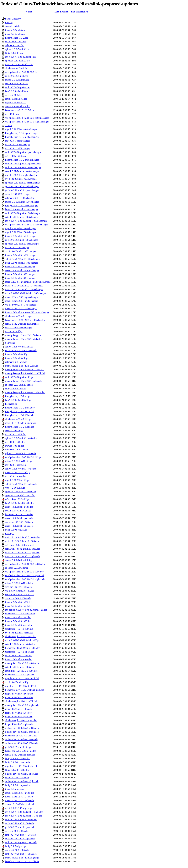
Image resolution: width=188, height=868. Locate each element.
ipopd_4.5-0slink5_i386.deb (18, 713)
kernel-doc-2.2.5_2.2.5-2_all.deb (21, 751)
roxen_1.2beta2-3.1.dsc (16, 99)
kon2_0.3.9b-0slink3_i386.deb (20, 503)
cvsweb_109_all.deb (15, 446)
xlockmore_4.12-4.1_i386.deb (19, 629)
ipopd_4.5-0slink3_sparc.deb (19, 717)
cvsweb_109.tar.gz (14, 431)
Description (82, 12)
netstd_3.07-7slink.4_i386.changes (22, 217)
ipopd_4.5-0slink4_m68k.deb (19, 694)
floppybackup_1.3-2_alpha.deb (20, 427)
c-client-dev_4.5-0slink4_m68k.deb (22, 728)
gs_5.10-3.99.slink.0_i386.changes (22, 240)
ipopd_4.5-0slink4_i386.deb (18, 709)
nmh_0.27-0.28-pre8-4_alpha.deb (21, 854)
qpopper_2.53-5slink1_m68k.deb (21, 492)
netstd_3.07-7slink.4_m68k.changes (22, 171)
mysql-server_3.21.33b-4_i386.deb (22, 686)
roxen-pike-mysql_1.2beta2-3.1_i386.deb (25, 370)
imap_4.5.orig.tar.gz (15, 789)
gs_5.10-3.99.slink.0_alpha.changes (22, 186)
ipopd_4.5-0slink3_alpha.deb (19, 724)
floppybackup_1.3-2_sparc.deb (20, 411)
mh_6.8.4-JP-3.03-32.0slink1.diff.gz (22, 640)
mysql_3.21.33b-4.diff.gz (17, 480)
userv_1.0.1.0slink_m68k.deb (19, 507)
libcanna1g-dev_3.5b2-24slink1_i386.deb (25, 690)
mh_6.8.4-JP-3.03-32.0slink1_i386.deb (23, 816)
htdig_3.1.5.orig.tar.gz (16, 846)
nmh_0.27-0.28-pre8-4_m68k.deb (21, 820)
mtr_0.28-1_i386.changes (17, 248)
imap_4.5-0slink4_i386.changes (20, 267)
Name (29, 12)
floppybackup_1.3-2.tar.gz (17, 396)
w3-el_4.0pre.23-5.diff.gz (17, 499)
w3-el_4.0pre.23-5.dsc (16, 156)
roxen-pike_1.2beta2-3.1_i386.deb (21, 671)
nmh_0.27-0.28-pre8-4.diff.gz (19, 377)
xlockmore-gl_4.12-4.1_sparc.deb (21, 720)
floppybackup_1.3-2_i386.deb (19, 415)
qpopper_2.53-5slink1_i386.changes (22, 244)
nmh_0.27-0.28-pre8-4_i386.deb (20, 835)
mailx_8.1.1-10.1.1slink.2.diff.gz (21, 423)
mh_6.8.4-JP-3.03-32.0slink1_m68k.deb (24, 812)
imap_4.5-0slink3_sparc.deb (18, 625)
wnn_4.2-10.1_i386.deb (16, 831)
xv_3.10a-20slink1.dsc (16, 42)
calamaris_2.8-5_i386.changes (19, 198)
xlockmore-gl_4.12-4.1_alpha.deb (21, 736)
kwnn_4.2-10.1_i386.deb (17, 778)
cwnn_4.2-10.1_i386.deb (17, 850)
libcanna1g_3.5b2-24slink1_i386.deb (23, 648)
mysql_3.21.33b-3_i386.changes (20, 228)
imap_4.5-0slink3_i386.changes (20, 274)
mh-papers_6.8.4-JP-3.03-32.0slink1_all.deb (26, 610)
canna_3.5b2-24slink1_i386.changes (22, 324)
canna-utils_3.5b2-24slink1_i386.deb (23, 549)
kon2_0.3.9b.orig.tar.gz (16, 530)
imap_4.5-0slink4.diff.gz (17, 354)
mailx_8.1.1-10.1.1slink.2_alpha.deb (22, 556)
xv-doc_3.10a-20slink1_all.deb (20, 804)
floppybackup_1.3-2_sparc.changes (22, 133)
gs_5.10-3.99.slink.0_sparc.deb (20, 827)
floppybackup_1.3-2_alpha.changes (22, 137)
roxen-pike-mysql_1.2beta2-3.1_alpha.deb (25, 392)
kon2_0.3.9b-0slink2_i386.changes (22, 263)
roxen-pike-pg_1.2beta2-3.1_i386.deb (23, 335)
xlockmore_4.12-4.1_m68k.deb (20, 614)
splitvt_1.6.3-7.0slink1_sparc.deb (21, 469)
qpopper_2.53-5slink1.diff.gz (19, 385)
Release (9, 23)
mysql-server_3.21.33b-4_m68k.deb (22, 678)
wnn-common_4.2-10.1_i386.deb (21, 350)
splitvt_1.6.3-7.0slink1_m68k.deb (21, 438)
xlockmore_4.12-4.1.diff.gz (18, 419)
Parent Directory (13, 19)
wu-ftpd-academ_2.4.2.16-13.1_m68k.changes (27, 118)
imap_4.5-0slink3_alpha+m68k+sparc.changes (27, 312)
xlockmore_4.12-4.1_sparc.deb (20, 652)
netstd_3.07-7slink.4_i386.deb (19, 667)
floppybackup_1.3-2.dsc (17, 38)
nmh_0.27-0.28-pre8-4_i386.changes (23, 213)
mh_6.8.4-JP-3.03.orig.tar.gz (19, 808)
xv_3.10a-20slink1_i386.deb (19, 656)
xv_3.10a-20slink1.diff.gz (17, 682)
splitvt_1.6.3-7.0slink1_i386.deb (20, 453)
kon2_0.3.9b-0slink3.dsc (17, 91)
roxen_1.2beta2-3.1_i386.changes (21, 309)
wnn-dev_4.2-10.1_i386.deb (18, 587)
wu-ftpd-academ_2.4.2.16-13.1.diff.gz (23, 457)
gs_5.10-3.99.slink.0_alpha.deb (20, 839)
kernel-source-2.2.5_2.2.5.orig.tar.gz (22, 858)
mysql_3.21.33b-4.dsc (16, 103)
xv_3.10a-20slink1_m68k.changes (21, 179)
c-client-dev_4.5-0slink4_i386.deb (21, 739)
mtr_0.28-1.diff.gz (14, 331)
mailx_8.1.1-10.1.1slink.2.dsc (19, 64)
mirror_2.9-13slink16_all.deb (19, 583)
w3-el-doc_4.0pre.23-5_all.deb (20, 545)
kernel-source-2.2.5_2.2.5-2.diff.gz (22, 366)
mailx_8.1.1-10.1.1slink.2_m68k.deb (22, 537)
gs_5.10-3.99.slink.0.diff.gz (18, 747)
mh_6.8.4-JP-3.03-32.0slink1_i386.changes (26, 293)
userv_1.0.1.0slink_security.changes (22, 270)
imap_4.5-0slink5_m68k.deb (19, 606)
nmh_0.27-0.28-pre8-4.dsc (18, 87)
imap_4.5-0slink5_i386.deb (18, 621)
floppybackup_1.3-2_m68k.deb (20, 408)
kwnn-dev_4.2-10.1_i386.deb (19, 514)
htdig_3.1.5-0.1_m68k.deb (18, 759)
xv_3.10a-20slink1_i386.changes (21, 251)
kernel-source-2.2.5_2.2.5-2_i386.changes (25, 320)
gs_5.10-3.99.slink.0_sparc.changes (22, 190)
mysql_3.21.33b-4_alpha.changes (21, 175)
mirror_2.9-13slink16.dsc (17, 80)
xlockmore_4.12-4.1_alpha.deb (20, 675)
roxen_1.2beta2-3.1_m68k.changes (22, 301)
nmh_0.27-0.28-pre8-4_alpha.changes (23, 164)
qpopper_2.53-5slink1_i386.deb (20, 495)
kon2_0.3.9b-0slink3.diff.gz (18, 400)
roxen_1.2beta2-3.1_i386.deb (19, 797)
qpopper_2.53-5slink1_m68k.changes (23, 183)
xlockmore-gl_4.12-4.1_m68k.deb (21, 701)
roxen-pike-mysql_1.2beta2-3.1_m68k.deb (25, 373)
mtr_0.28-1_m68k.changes (18, 148)
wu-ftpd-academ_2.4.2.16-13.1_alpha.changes (27, 122)
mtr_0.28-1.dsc (12, 114)
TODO (8, 125)
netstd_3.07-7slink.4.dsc (17, 84)
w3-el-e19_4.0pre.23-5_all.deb (20, 591)
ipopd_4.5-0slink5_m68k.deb (19, 697)
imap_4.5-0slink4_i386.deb (18, 617)
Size (73, 12)
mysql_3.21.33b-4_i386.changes (20, 232)
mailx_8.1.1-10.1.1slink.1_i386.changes (24, 289)
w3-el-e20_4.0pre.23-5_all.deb (20, 595)
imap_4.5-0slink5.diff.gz (17, 358)
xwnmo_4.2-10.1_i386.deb (18, 598)
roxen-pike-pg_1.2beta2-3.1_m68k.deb (23, 339)
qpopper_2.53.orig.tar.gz (17, 568)
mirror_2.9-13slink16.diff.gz (19, 461)
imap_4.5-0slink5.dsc (15, 34)
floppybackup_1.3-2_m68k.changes (22, 160)
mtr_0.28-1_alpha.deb (15, 476)
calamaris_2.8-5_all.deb (16, 450)
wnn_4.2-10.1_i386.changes (18, 328)
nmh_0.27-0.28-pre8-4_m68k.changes (23, 167)
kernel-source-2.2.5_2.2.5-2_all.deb (22, 861)
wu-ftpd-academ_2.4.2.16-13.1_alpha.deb (25, 579)
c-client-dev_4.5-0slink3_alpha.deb (22, 781)
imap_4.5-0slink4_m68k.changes (21, 236)
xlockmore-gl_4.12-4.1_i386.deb (21, 636)
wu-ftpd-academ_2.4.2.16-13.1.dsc (22, 72)
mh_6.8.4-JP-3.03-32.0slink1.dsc (21, 57)
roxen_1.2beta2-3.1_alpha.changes (22, 297)
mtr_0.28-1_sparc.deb (15, 465)
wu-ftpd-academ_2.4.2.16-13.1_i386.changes (26, 225)
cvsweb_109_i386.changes (18, 194)
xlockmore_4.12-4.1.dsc (17, 68)
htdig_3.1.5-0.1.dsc (14, 53)
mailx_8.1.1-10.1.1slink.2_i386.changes (24, 286)
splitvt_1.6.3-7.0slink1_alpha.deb (21, 484)
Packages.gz (11, 404)
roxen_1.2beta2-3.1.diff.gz (18, 473)
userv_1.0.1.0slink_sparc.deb (19, 518)
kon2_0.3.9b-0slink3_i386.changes (22, 209)
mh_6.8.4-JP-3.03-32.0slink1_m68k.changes (26, 221)
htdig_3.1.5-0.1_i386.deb (17, 770)
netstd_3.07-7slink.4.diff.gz (18, 511)
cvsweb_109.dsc (13, 26)
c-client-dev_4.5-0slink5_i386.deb (21, 743)
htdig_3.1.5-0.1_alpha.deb (17, 785)
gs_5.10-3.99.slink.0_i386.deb (19, 823)
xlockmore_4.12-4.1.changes (19, 316)
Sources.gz (10, 343)
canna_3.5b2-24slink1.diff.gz (19, 560)
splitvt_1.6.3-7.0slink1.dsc (18, 49)
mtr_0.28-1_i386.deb (15, 442)
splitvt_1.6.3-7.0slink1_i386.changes (22, 259)
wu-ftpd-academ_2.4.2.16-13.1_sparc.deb (25, 575)
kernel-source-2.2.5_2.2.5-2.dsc (20, 110)
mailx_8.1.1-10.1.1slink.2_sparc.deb (22, 553)
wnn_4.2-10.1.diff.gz (15, 488)
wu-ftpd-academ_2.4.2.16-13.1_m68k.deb (25, 564)
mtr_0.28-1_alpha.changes (18, 145)
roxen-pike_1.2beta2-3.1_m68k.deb (22, 663)
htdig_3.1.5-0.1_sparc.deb (17, 762)
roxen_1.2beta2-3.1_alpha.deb (19, 800)
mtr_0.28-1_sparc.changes (18, 141)
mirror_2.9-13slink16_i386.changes (22, 202)
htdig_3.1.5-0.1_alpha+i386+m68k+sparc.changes (29, 282)
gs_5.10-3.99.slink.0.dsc (17, 76)
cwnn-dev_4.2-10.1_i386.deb (19, 522)
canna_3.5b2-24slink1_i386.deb (20, 755)
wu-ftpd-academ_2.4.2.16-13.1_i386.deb (24, 572)
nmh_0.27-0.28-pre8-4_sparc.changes (23, 152)
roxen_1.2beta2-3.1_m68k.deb (20, 793)
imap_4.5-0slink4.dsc (15, 30)
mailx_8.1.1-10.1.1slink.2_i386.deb (22, 541)
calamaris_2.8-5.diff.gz (16, 362)
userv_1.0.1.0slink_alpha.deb (19, 526)
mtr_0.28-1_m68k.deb (16, 434)
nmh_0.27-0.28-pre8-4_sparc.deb (21, 842)
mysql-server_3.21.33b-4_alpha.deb (22, 766)
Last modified (61, 12)
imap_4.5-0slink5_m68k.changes (21, 255)
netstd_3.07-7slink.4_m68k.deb (20, 644)
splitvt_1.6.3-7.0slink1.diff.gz (19, 347)
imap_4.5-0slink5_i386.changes (20, 278)
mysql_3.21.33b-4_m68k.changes (21, 129)
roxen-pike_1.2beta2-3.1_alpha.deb (22, 705)
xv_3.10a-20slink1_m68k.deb (19, 633)
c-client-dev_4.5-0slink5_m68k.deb (22, 732)
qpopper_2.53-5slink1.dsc (17, 61)
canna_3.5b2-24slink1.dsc (17, 106)
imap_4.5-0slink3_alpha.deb (19, 659)
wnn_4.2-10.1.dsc (14, 95)
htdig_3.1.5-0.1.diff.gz (16, 389)
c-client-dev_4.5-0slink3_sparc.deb (22, 774)
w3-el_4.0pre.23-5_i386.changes (21, 305)
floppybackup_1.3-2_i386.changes (21, 206)
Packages (10, 534)
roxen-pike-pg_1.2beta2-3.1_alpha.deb (23, 381)
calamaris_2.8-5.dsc (15, 45)
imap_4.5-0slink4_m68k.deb (19, 602)
